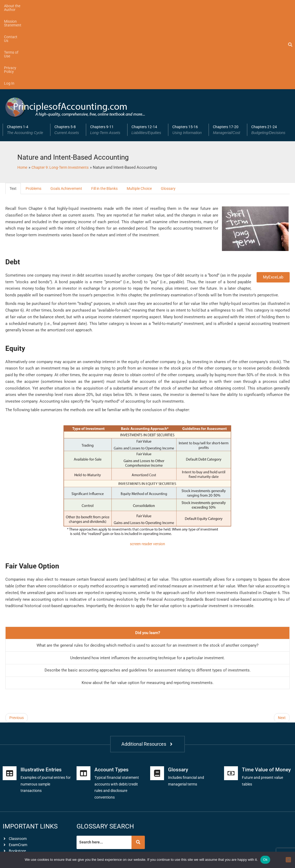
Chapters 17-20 (228, 52)
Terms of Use (117, 6)
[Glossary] (157, 727)
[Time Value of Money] (231, 727)
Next (282, 641)
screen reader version (147, 467)
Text (13, 111)
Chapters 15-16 (188, 52)
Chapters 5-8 (68, 52)
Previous (17, 641)
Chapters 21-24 (270, 52)
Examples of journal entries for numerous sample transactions (45, 738)
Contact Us (89, 6)
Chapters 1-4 (27, 52)
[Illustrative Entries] (10, 727)
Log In (171, 6)
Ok (265, 860)
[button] (26, 52)
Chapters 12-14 (148, 52)
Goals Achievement (70, 111)
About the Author (18, 6)
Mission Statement (56, 6)
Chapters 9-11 (107, 52)
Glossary (179, 111)
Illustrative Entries (42, 723)
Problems (35, 111)
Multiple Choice (148, 111)
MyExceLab (273, 200)
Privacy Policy (147, 6)
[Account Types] (83, 727)
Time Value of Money (267, 723)
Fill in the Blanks (111, 111)
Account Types (112, 723)
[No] (288, 860)
